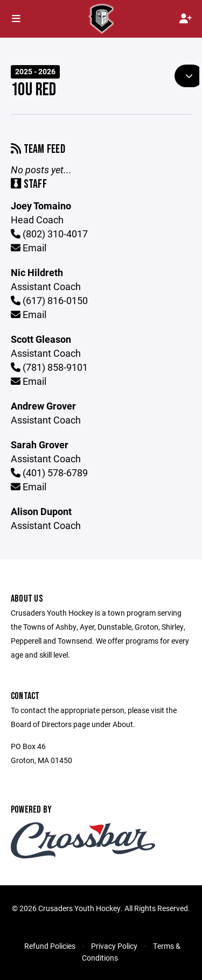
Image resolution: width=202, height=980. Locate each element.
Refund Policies (50, 946)
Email (29, 248)
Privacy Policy (114, 946)
